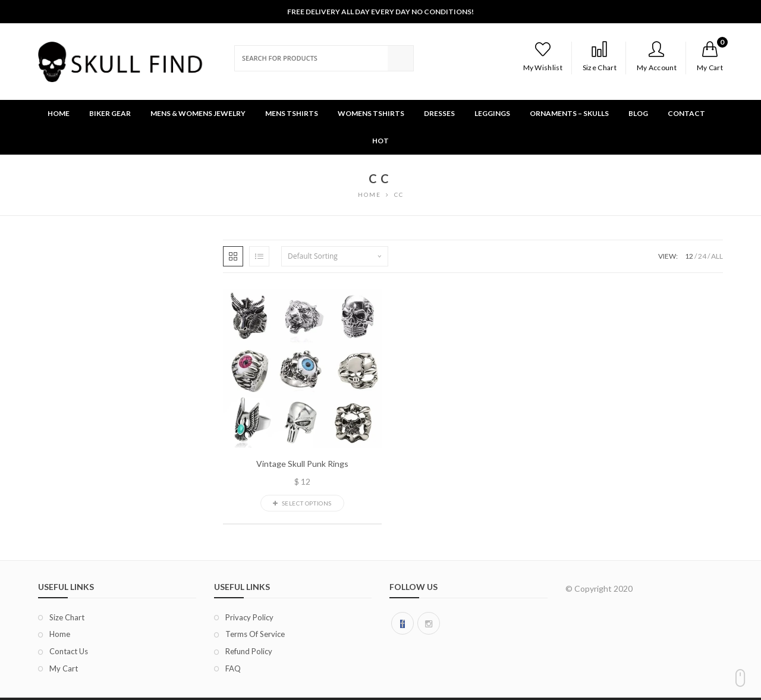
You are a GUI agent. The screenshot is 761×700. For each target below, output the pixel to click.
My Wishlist (543, 56)
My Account (657, 56)
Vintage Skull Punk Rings (302, 464)
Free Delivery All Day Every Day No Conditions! (380, 12)
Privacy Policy (249, 617)
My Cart (64, 668)
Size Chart (600, 56)
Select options (302, 503)
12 (689, 256)
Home (60, 634)
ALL (717, 256)
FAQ (233, 668)
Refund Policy (249, 651)
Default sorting (313, 256)
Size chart (67, 617)
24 (702, 256)
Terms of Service (255, 634)
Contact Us (69, 651)
